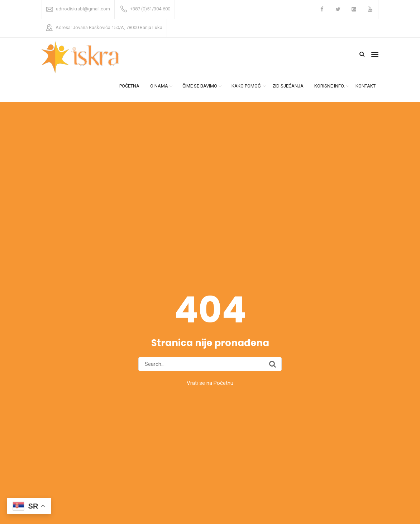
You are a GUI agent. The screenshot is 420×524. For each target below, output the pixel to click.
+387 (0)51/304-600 (150, 9)
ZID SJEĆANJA (288, 86)
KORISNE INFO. (330, 86)
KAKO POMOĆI (247, 86)
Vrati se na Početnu (210, 383)
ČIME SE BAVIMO (200, 86)
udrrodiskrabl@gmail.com (83, 9)
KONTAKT (366, 86)
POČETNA (129, 86)
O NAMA (159, 86)
